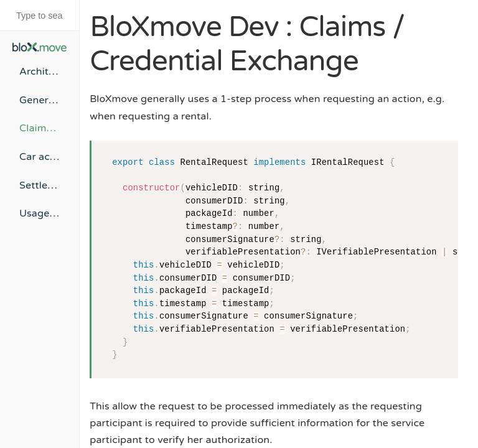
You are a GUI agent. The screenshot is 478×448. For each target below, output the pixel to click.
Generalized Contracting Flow (40, 100)
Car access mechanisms (40, 157)
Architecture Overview (40, 72)
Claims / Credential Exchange (40, 128)
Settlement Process (40, 185)
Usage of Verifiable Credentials (40, 213)
